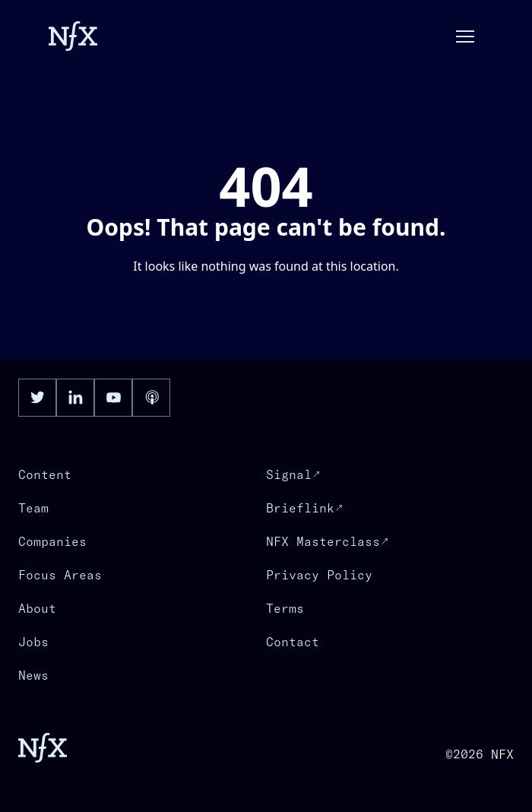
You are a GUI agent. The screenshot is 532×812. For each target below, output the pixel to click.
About (37, 608)
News (33, 675)
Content (45, 474)
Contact (293, 642)
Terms (285, 608)
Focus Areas (60, 575)
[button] (465, 36)
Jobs (33, 642)
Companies (52, 541)
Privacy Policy (319, 575)
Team (33, 508)
